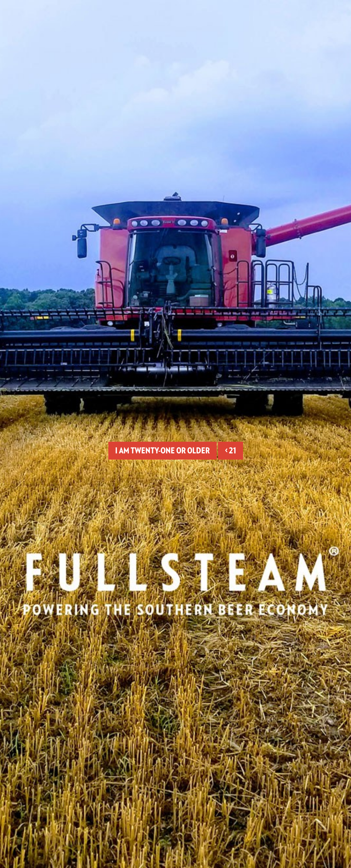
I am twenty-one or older (162, 450)
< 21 (231, 450)
